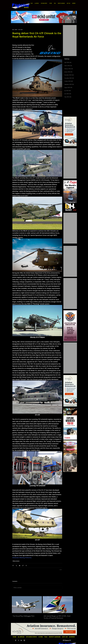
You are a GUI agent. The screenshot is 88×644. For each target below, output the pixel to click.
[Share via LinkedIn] (20, 565)
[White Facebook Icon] (16, 640)
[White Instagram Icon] (24, 640)
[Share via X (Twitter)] (16, 565)
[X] (19, 640)
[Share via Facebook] (13, 565)
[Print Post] (26, 565)
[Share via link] (23, 565)
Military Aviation (16, 561)
